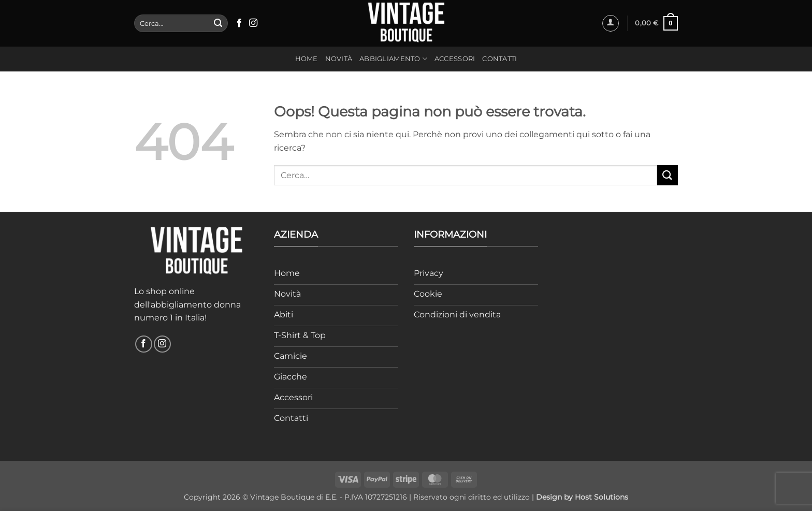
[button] (611, 23)
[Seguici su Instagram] (253, 23)
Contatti (499, 59)
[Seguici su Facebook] (239, 23)
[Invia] (218, 23)
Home (307, 59)
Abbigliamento (393, 59)
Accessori (455, 59)
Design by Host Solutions (582, 497)
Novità (339, 59)
